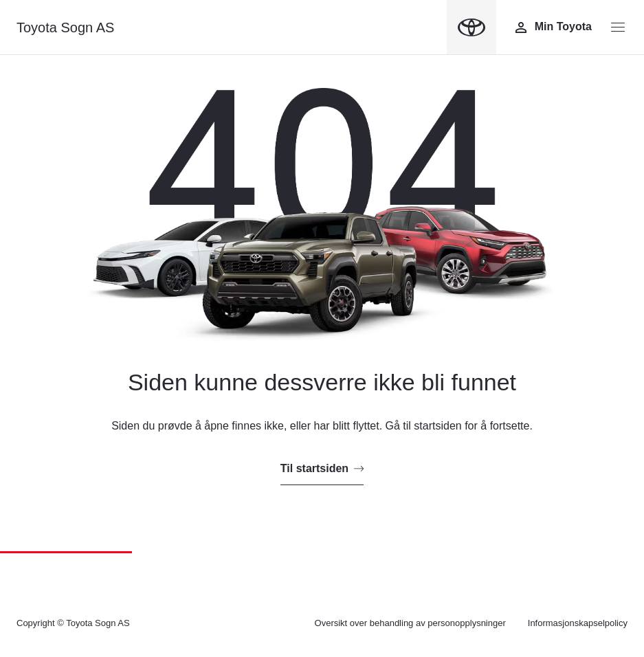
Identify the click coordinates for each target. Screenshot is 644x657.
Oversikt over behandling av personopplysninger (410, 623)
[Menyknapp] (618, 27)
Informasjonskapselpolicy (578, 623)
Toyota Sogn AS (65, 27)
